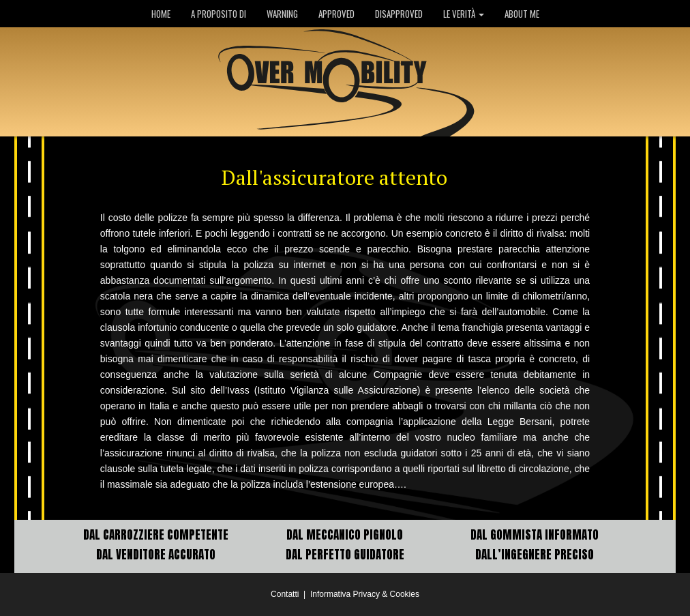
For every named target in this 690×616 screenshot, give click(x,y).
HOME (161, 14)
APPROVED (336, 14)
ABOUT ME (522, 14)
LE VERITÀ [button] (464, 14)
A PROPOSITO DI (219, 14)
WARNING (282, 14)
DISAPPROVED (399, 14)
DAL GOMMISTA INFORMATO (535, 535)
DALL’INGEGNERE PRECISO (535, 555)
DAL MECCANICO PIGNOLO (345, 535)
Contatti (285, 594)
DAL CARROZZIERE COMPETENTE (156, 535)
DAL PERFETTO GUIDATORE (345, 555)
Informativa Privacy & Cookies (365, 594)
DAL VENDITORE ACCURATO (156, 555)
